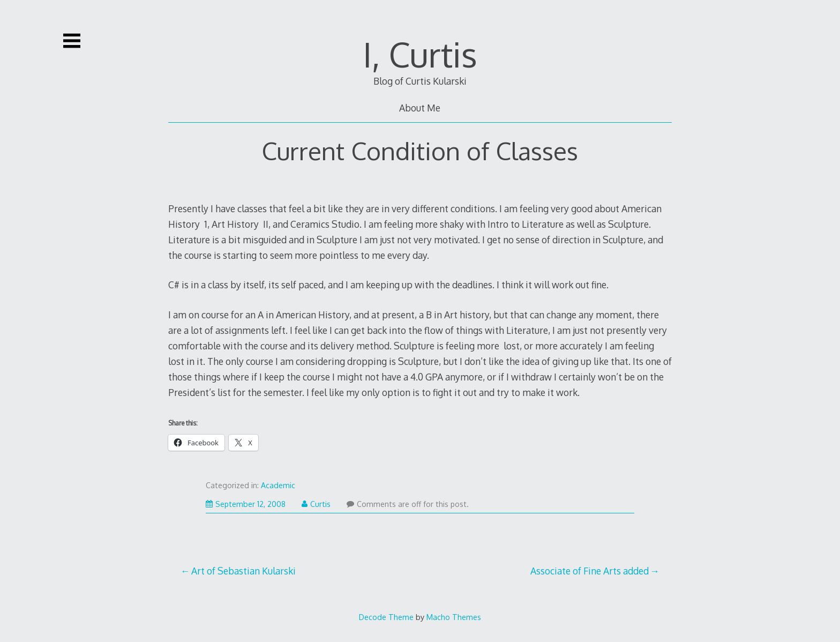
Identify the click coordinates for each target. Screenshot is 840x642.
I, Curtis (420, 54)
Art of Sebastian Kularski (243, 571)
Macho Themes (454, 617)
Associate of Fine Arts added (590, 571)
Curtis (316, 504)
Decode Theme (386, 617)
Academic (278, 485)
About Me (420, 108)
